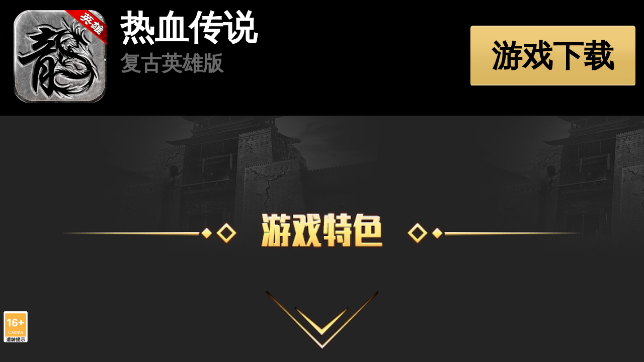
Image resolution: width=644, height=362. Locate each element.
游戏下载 (553, 56)
